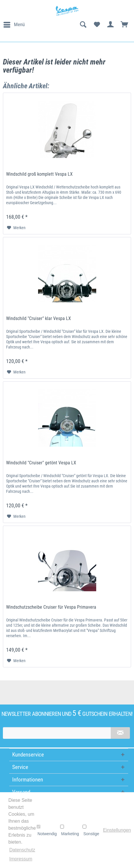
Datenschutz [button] (22, 850)
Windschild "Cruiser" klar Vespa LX (39, 318)
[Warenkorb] (125, 25)
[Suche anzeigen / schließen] (83, 25)
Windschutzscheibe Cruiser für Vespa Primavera (51, 607)
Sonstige (91, 830)
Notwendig (47, 830)
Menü (14, 24)
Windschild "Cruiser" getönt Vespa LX (41, 463)
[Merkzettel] (97, 25)
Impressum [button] (21, 859)
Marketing (69, 830)
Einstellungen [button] (117, 830)
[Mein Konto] (111, 25)
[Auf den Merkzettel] (16, 228)
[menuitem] (14, 25)
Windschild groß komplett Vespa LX (39, 174)
